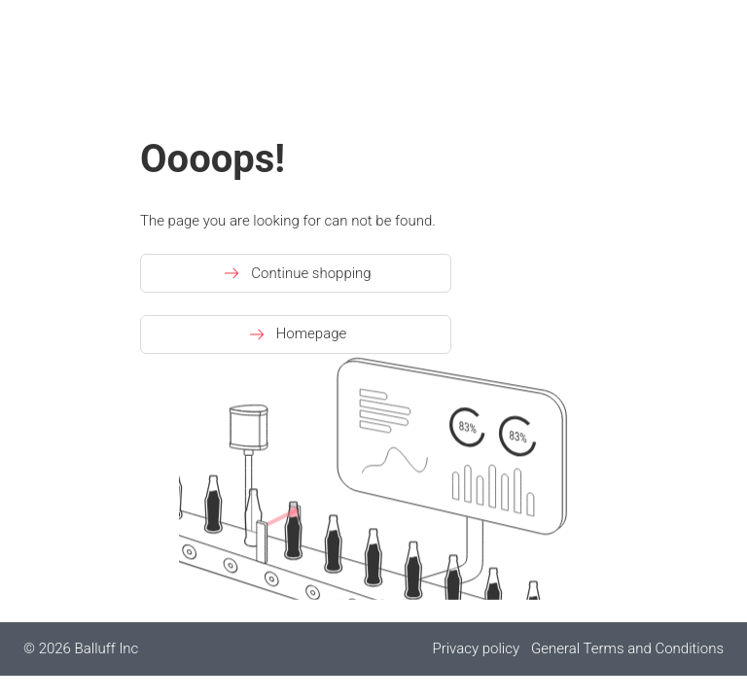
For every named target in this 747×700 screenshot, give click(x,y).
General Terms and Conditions (627, 648)
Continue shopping (295, 273)
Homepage (296, 334)
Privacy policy (476, 648)
